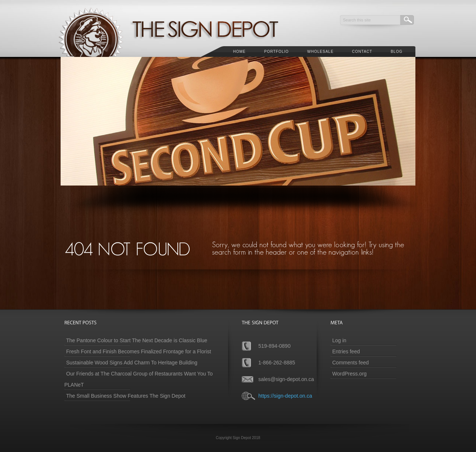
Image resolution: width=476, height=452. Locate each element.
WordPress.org (349, 374)
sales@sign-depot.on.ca (286, 379)
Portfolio (277, 52)
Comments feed (351, 363)
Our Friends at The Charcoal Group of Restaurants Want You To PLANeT (139, 379)
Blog (397, 52)
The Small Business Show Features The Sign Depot (126, 396)
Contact (362, 52)
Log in (339, 340)
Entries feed (346, 351)
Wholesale (320, 52)
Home (239, 52)
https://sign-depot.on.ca (285, 396)
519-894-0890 (274, 346)
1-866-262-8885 (277, 363)
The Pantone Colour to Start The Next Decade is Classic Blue (137, 340)
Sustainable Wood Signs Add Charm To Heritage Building (132, 363)
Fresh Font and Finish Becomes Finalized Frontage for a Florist (139, 351)
